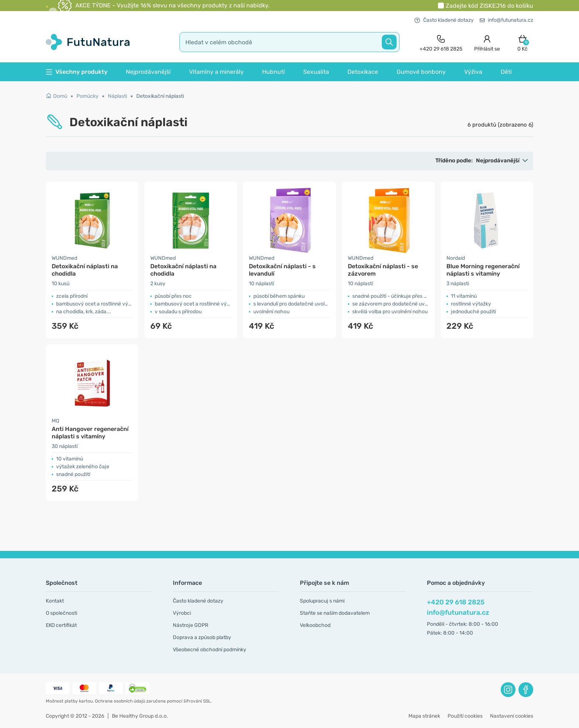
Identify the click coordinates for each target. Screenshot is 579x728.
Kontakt (55, 601)
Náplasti (117, 96)
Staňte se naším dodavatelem (335, 613)
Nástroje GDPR (191, 625)
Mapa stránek (424, 716)
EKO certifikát (61, 625)
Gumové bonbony (421, 72)
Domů (56, 96)
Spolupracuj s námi (322, 601)
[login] (487, 42)
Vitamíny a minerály (216, 72)
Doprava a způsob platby (202, 637)
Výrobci (182, 613)
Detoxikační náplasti (160, 96)
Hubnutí (273, 72)
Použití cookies (465, 716)
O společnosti (61, 613)
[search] (289, 42)
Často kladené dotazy (444, 20)
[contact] (441, 42)
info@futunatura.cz (506, 20)
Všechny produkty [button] (77, 72)
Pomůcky (88, 96)
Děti (506, 72)
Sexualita (316, 72)
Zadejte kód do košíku (489, 6)
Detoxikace (363, 72)
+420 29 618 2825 (456, 602)
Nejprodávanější (148, 72)
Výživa (473, 72)
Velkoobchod (315, 625)
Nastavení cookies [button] (512, 716)
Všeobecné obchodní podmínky (210, 650)
